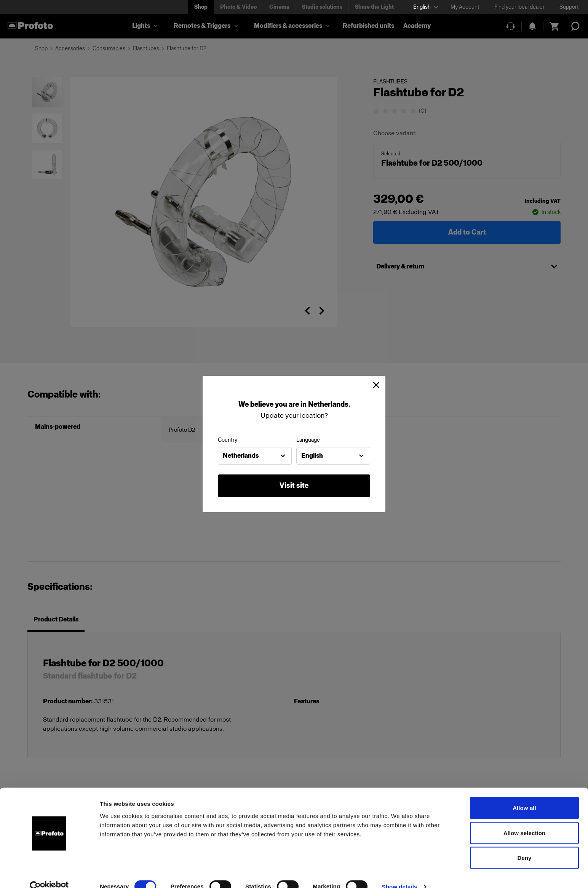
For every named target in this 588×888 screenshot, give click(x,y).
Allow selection (525, 819)
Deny (524, 844)
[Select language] (426, 7)
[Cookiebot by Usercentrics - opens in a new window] (49, 873)
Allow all (524, 794)
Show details (400, 873)
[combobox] (255, 456)
